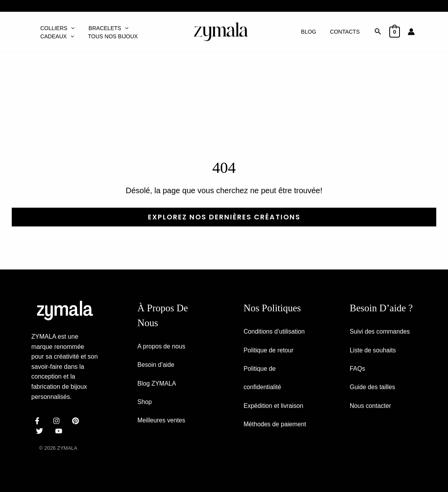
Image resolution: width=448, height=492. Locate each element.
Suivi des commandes (381, 331)
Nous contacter (371, 407)
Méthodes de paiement (276, 425)
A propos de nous (162, 346)
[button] (70, 26)
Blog (313, 32)
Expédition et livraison (274, 407)
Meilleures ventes (162, 421)
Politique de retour (269, 350)
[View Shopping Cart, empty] (395, 31)
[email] (60, 431)
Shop (145, 402)
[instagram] (58, 420)
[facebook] (39, 420)
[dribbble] (41, 431)
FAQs (358, 369)
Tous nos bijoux (64, 39)
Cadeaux (153, 26)
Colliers (56, 26)
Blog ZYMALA (157, 383)
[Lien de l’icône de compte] (411, 32)
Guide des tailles (373, 388)
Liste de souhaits (373, 350)
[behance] (77, 420)
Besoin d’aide (156, 365)
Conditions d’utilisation (275, 331)
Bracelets (105, 26)
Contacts (346, 32)
